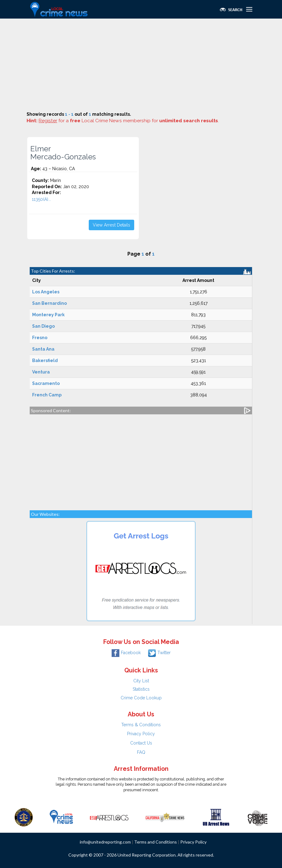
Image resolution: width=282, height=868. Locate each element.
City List (141, 681)
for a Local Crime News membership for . (129, 121)
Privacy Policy (141, 734)
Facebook (126, 653)
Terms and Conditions (156, 842)
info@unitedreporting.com (105, 842)
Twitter (159, 653)
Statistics (141, 689)
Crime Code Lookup (141, 698)
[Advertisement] (141, 65)
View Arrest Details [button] (111, 225)
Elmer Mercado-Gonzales (63, 153)
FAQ (141, 752)
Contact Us (141, 743)
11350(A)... (41, 199)
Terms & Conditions (141, 725)
